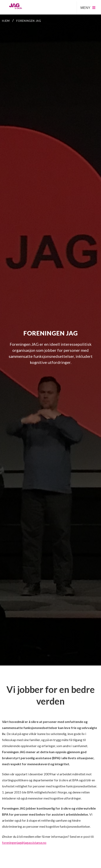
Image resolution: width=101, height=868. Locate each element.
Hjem (6, 21)
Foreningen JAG (29, 21)
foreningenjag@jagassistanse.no (24, 843)
